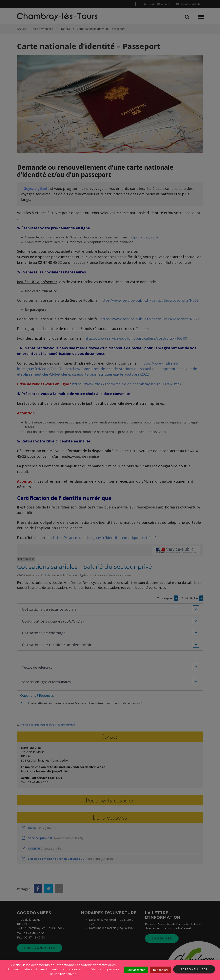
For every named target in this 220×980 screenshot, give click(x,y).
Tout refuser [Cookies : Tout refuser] (160, 970)
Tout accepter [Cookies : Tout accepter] (136, 970)
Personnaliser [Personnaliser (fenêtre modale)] (194, 969)
